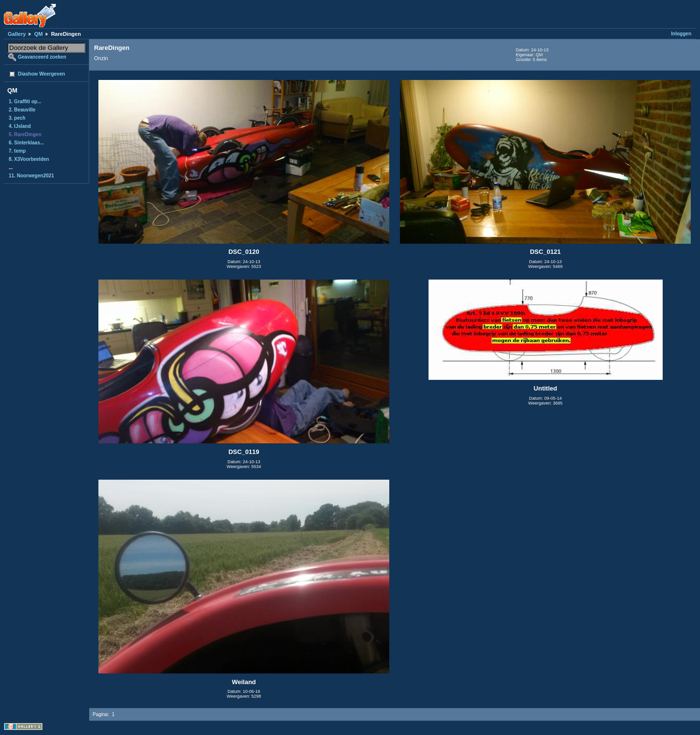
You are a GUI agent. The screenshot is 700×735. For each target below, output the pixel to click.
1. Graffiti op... (25, 102)
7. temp (17, 151)
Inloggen (681, 34)
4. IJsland (20, 126)
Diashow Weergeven (41, 74)
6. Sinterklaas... (26, 143)
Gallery (17, 34)
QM (38, 34)
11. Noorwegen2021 (31, 176)
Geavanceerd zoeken (42, 57)
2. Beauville (22, 110)
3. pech (17, 118)
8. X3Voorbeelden (29, 159)
